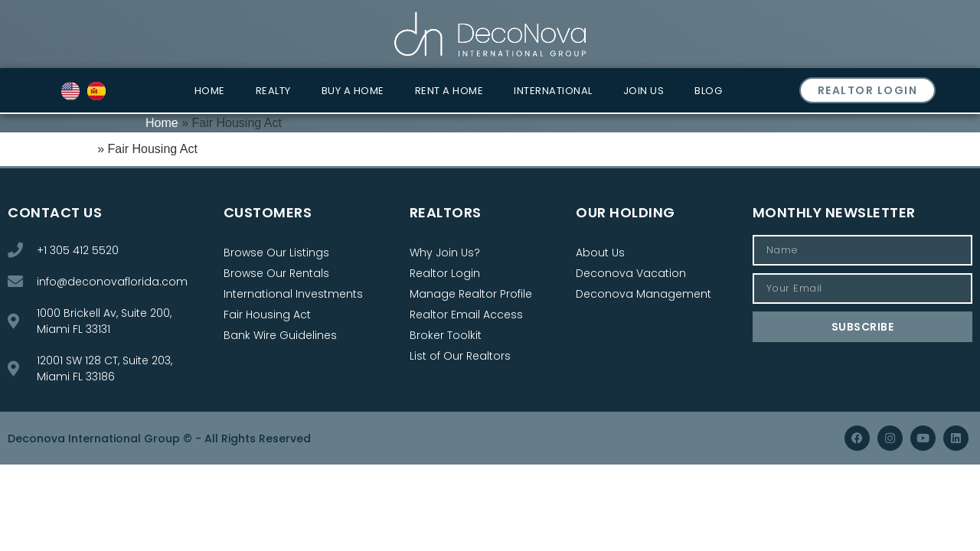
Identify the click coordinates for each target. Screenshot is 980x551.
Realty (273, 91)
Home (210, 91)
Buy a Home (353, 91)
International (553, 91)
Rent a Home (449, 91)
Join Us (644, 91)
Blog (708, 91)
